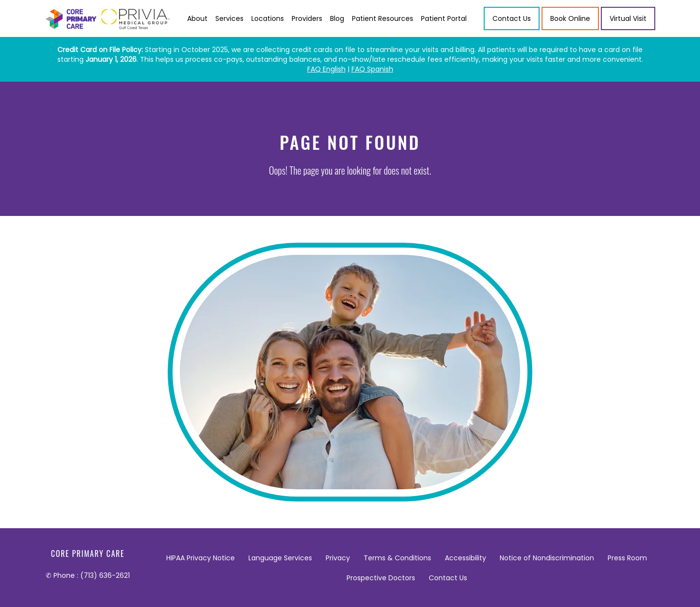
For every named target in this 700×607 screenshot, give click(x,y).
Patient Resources (383, 18)
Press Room (627, 558)
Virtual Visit (628, 18)
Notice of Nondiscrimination (547, 558)
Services (229, 18)
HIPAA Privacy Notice (201, 558)
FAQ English (326, 69)
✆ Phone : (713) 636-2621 (88, 575)
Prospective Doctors (381, 578)
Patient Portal (444, 18)
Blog (337, 18)
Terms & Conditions (397, 558)
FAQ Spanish (372, 69)
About (197, 18)
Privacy (338, 558)
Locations (268, 18)
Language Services (280, 558)
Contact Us (448, 578)
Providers (307, 18)
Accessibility (465, 558)
